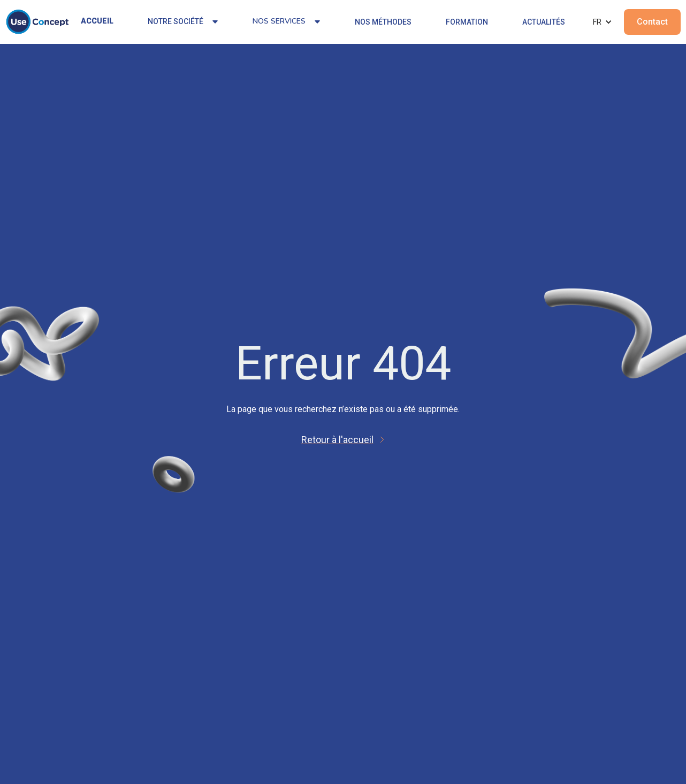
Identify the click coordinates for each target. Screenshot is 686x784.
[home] (37, 22)
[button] (603, 22)
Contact (652, 22)
